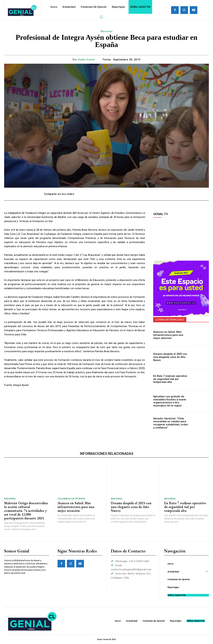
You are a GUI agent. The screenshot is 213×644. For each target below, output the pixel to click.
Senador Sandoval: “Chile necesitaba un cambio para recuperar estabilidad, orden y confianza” (170, 423)
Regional (10, 499)
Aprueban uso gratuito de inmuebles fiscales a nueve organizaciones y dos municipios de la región (168, 401)
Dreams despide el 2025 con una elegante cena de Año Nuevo (169, 357)
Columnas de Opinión (71, 499)
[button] (101, 17)
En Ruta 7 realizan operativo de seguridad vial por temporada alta (171, 379)
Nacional (106, 31)
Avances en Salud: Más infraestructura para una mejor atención (171, 335)
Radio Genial (86, 60)
